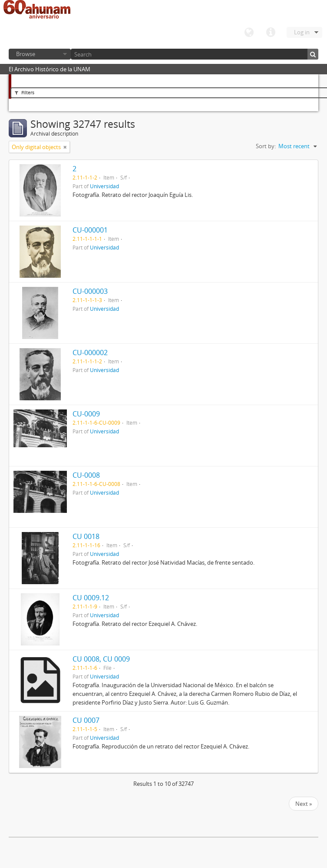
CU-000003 (90, 291)
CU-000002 (90, 353)
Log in (302, 32)
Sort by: (266, 146)
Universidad (104, 186)
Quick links (271, 33)
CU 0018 (86, 536)
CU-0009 (86, 414)
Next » (304, 804)
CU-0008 (86, 475)
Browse (26, 54)
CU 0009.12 (91, 598)
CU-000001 (90, 230)
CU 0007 (86, 720)
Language (249, 33)
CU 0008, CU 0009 (101, 659)
